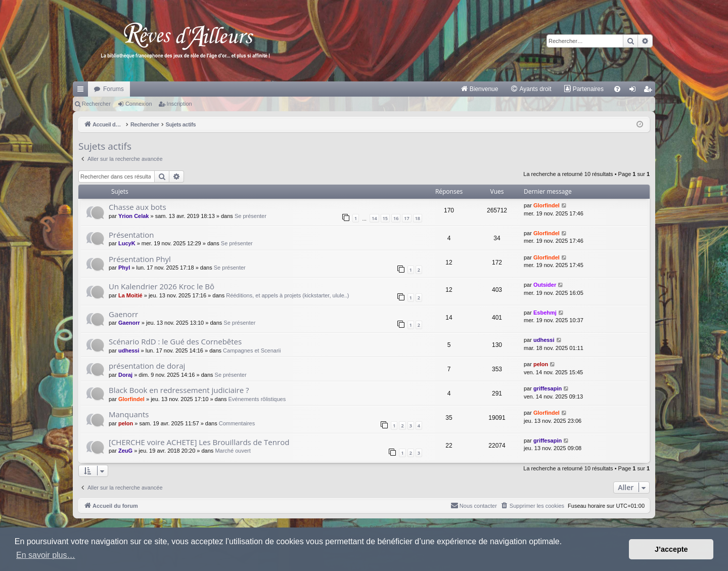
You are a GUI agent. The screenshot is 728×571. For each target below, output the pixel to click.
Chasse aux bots (138, 207)
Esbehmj (545, 313)
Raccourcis (82, 91)
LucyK (127, 243)
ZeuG (125, 451)
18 (418, 218)
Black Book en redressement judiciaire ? (179, 390)
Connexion (139, 104)
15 (385, 218)
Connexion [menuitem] (635, 91)
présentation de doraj (147, 366)
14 (374, 218)
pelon (541, 364)
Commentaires (237, 423)
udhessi (129, 350)
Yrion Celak (134, 216)
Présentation (131, 235)
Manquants (129, 414)
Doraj (125, 375)
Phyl (124, 268)
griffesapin (548, 388)
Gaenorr (123, 314)
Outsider (545, 285)
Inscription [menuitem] (650, 91)
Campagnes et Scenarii (252, 350)
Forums (113, 89)
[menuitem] (480, 89)
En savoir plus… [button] (46, 555)
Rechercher (96, 104)
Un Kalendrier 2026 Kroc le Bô (162, 286)
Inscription (179, 104)
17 (406, 218)
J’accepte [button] (671, 549)
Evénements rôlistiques (257, 399)
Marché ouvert (233, 451)
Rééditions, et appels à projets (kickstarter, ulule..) (287, 295)
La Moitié (130, 295)
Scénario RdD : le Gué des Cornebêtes (175, 341)
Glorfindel (547, 205)
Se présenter (251, 216)
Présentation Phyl (140, 259)
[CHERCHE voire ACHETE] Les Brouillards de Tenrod (199, 442)
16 (396, 218)
